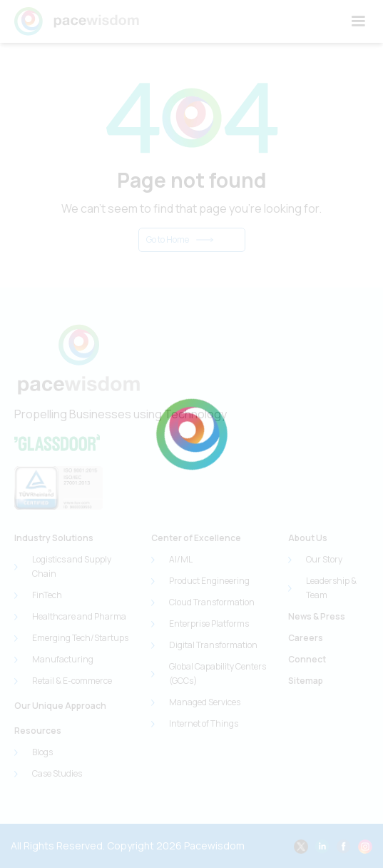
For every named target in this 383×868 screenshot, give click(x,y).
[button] (358, 21)
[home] (77, 21)
